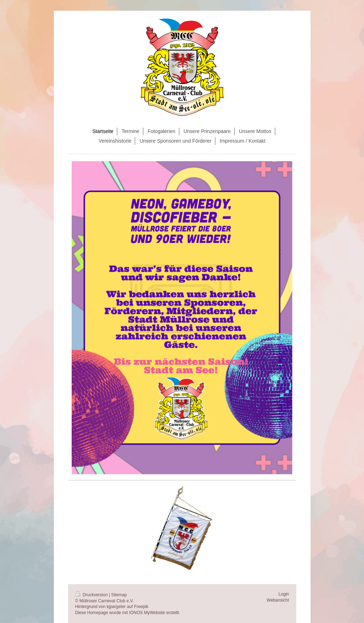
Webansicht (278, 600)
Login (284, 594)
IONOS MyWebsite (147, 613)
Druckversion (92, 595)
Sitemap (119, 595)
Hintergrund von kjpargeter (101, 607)
